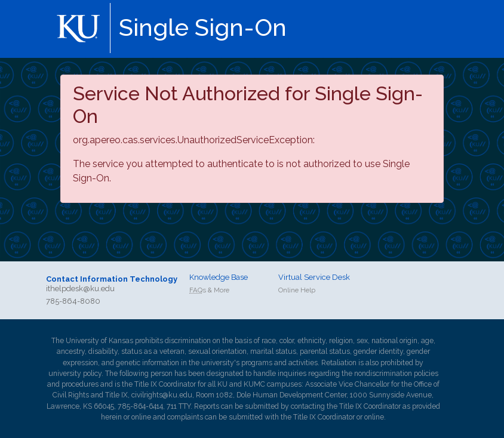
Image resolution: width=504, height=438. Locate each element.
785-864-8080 (73, 301)
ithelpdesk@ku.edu (80, 289)
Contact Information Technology (112, 279)
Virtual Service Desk (314, 277)
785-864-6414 (140, 406)
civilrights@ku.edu (162, 395)
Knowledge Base (219, 277)
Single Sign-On (203, 27)
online (141, 417)
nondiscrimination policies (396, 374)
